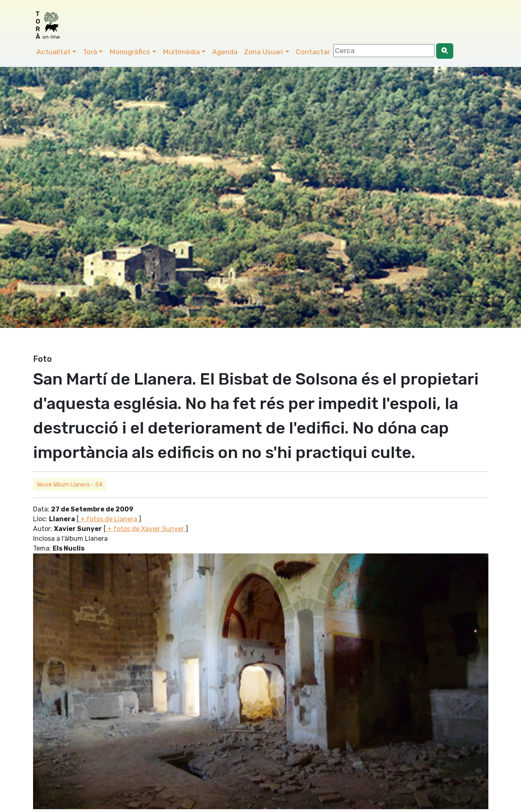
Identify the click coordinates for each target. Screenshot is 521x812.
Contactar (313, 52)
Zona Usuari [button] (264, 52)
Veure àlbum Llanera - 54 (70, 485)
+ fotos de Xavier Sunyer (146, 529)
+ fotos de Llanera (109, 519)
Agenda (225, 52)
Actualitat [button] (53, 52)
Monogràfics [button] (130, 52)
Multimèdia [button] (181, 52)
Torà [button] (90, 52)
